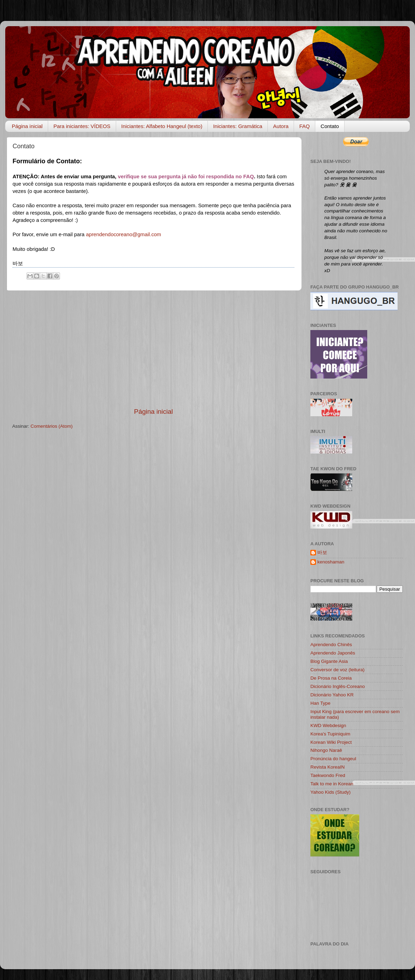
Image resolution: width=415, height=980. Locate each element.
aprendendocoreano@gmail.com (123, 234)
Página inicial (27, 126)
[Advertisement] (153, 349)
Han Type (320, 703)
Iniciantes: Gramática (238, 126)
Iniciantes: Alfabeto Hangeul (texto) (162, 126)
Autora (281, 126)
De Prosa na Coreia (331, 678)
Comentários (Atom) (52, 426)
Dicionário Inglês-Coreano (338, 686)
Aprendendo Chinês (331, 645)
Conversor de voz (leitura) (337, 670)
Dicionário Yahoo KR (332, 695)
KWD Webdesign (328, 725)
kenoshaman (331, 562)
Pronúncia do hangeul (333, 759)
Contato (330, 126)
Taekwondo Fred (328, 775)
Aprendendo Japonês (333, 653)
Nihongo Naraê (326, 750)
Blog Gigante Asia (329, 661)
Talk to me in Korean (332, 784)
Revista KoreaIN (327, 767)
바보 (322, 552)
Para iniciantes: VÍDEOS (82, 126)
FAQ (304, 126)
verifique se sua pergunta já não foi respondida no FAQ (186, 177)
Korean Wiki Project (331, 742)
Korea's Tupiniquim (330, 734)
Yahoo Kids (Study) (330, 792)
